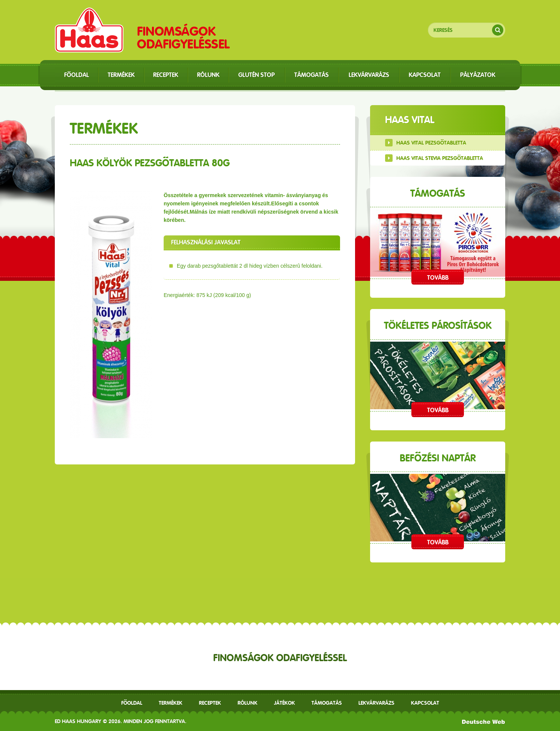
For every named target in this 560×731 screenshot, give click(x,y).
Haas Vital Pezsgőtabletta (431, 143)
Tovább (438, 278)
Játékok (285, 703)
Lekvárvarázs (376, 703)
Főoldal (132, 703)
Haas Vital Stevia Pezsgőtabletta (440, 158)
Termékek (171, 703)
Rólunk (248, 703)
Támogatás (327, 703)
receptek (210, 703)
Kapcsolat (425, 703)
